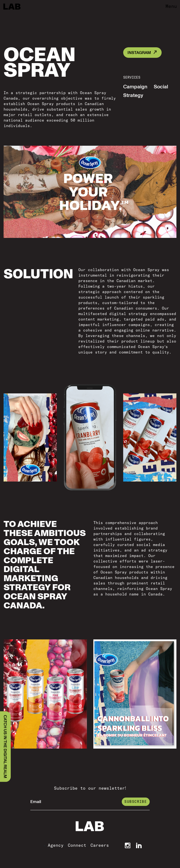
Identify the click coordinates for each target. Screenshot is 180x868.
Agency (56, 845)
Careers (100, 845)
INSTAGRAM (139, 53)
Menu (171, 6)
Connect (77, 845)
